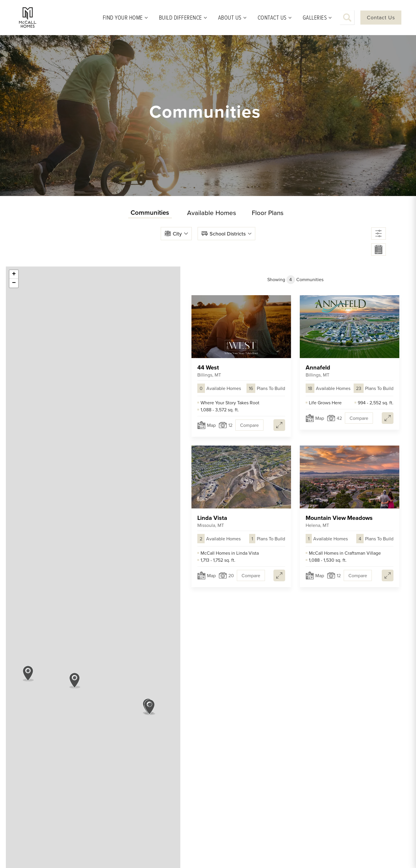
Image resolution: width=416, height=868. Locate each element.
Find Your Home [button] (123, 17)
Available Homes (212, 213)
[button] (347, 18)
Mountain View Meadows (339, 521)
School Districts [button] (228, 234)
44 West (209, 371)
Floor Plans (268, 213)
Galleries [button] (315, 17)
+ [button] (14, 274)
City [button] (177, 234)
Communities (150, 212)
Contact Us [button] (272, 17)
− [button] (14, 283)
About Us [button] (230, 17)
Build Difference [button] (180, 17)
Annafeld (318, 371)
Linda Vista (212, 521)
